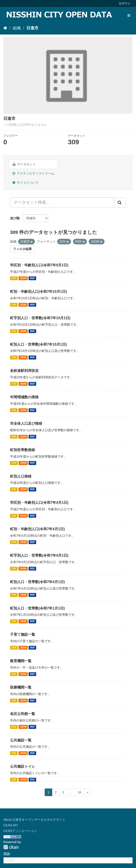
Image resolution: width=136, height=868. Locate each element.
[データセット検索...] (62, 202)
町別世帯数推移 (23, 450)
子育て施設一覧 (23, 634)
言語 (6, 854)
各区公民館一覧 (23, 714)
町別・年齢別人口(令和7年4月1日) (37, 529)
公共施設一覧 (21, 740)
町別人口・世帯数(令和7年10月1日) (38, 344)
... (71, 792)
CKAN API (11, 825)
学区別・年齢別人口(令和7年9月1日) (39, 265)
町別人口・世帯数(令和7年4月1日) (37, 582)
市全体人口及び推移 (26, 423)
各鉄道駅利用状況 (24, 371)
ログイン (125, 3)
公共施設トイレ (23, 766)
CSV (14, 278)
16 (80, 792)
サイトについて (26, 183)
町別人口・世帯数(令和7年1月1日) (37, 608)
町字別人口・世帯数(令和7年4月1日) (39, 555)
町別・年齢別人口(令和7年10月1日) (38, 292)
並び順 (15, 218)
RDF (32, 278)
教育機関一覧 (21, 661)
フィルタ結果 (22, 249)
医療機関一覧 (21, 687)
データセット (24, 164)
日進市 (32, 28)
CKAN (11, 847)
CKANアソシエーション (20, 831)
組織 (17, 28)
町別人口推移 (21, 476)
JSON (23, 278)
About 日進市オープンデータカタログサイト (34, 820)
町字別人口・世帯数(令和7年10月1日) (40, 318)
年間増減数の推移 (24, 397)
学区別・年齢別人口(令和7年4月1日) (39, 503)
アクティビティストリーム (33, 173)
